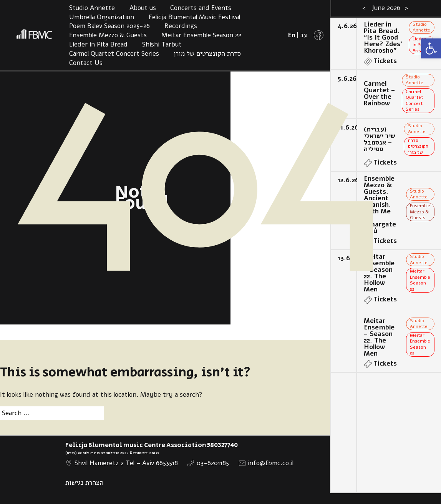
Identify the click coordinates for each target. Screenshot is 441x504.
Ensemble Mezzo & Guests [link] (108, 35)
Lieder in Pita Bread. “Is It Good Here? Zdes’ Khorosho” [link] (383, 37)
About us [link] (143, 8)
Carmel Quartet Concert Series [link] (114, 54)
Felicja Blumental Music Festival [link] (194, 17)
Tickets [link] (385, 61)
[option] (385, 252)
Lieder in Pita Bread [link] (98, 44)
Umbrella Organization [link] (102, 17)
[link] (431, 48)
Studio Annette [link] (92, 8)
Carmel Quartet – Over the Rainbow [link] (379, 93)
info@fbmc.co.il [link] (271, 463)
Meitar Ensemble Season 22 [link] (201, 35)
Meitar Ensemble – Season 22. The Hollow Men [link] (379, 273)
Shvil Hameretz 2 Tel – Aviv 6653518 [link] (126, 463)
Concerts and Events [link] (201, 8)
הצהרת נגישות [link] (84, 483)
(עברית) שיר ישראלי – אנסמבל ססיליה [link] (380, 139)
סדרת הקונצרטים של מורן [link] (207, 54)
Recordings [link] (181, 26)
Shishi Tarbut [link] (162, 44)
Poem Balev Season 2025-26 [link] (109, 26)
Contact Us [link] (86, 63)
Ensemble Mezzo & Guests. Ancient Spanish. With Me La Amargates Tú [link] (380, 205)
